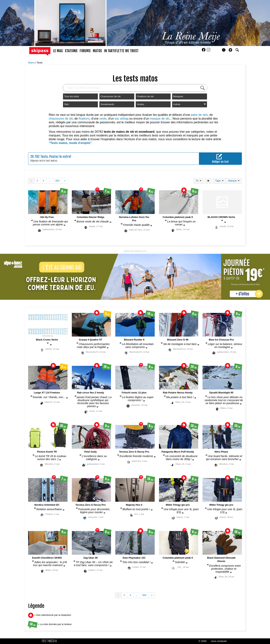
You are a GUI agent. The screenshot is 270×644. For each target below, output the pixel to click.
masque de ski (159, 119)
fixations (84, 119)
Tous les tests (72, 96)
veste (103, 119)
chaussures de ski (61, 119)
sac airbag (121, 119)
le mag (58, 51)
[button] (230, 50)
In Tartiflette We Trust (121, 51)
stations (71, 51)
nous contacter (219, 641)
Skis (66, 104)
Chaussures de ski (111, 96)
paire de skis (199, 115)
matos (97, 51)
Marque (234, 181)
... (50, 181)
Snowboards (107, 104)
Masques (178, 96)
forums (85, 51)
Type (219, 181)
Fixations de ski (145, 96)
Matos (32, 63)
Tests (40, 63)
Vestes (141, 104)
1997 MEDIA (50, 641)
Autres (190, 104)
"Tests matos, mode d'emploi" (70, 143)
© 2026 (202, 641)
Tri (199, 181)
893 (58, 181)
